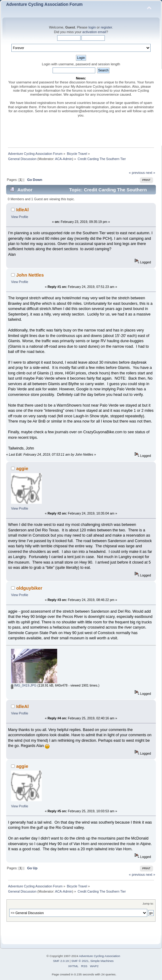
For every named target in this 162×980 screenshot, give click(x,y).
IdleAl (23, 210)
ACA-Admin (64, 159)
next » (150, 173)
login (92, 27)
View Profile (20, 217)
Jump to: (148, 903)
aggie (22, 468)
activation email (94, 32)
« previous (137, 173)
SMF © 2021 (80, 961)
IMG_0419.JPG (24, 685)
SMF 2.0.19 (61, 961)
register (107, 27)
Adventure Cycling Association (100, 956)
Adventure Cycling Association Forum (44, 4)
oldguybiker (29, 588)
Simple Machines (102, 961)
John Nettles (30, 275)
